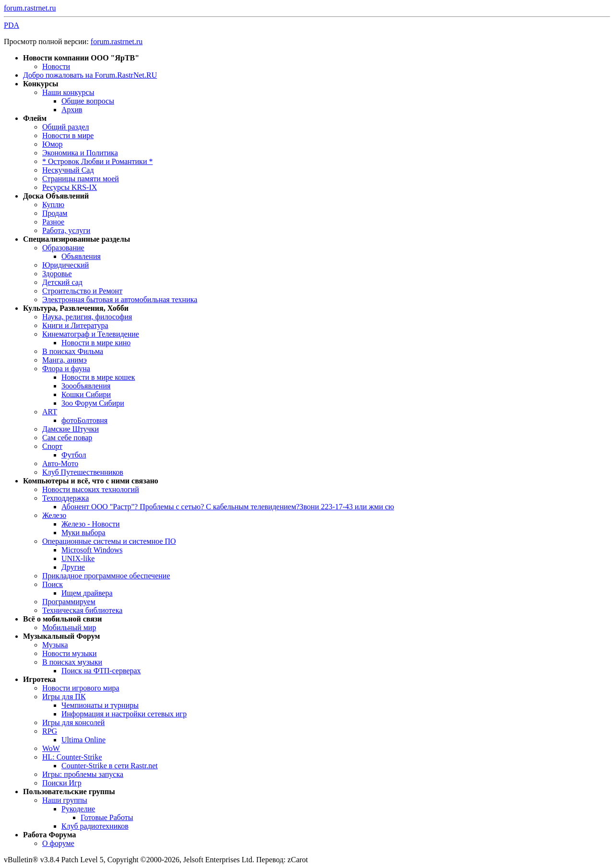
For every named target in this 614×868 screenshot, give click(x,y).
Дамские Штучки (71, 429)
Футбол (74, 455)
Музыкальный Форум (61, 636)
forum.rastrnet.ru (30, 8)
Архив (72, 110)
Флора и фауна (66, 369)
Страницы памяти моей (81, 179)
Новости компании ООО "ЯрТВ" (81, 58)
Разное (53, 222)
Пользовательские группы (69, 792)
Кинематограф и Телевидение (91, 334)
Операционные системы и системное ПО (109, 541)
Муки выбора (83, 533)
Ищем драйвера (87, 593)
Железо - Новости (91, 524)
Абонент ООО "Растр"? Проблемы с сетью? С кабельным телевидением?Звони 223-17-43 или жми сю (228, 507)
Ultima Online (83, 740)
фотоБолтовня (84, 420)
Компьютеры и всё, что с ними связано (91, 481)
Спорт (52, 446)
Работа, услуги (66, 230)
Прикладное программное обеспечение (106, 576)
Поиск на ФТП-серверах (101, 671)
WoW (51, 748)
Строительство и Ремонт (82, 291)
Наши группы (65, 800)
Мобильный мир (69, 628)
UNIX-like (78, 558)
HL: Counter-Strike (72, 757)
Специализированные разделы (77, 239)
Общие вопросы (88, 101)
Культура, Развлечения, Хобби (76, 308)
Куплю (53, 205)
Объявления (81, 256)
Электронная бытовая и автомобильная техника (120, 299)
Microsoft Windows (92, 550)
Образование (63, 248)
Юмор (53, 144)
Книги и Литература (75, 325)
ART (50, 412)
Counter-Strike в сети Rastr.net (110, 766)
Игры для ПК (64, 697)
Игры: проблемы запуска (83, 774)
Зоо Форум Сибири (93, 403)
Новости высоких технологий (91, 489)
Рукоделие (78, 809)
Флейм (35, 118)
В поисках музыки (72, 662)
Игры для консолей (73, 722)
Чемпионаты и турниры (100, 705)
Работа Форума (49, 835)
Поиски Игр (62, 783)
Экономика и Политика (80, 153)
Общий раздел (66, 127)
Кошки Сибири (86, 394)
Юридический (65, 265)
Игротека (39, 679)
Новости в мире (68, 135)
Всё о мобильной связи (63, 619)
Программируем (69, 602)
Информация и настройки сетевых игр (124, 714)
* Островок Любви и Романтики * (97, 161)
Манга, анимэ (65, 360)
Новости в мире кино (96, 343)
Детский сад (62, 282)
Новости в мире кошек (98, 377)
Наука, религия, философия (87, 317)
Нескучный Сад (68, 170)
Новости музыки (70, 653)
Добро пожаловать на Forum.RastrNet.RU (90, 75)
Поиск (53, 584)
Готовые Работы (107, 817)
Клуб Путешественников (83, 472)
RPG (50, 731)
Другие (73, 567)
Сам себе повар (67, 438)
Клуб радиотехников (95, 826)
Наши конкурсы (68, 92)
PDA (12, 25)
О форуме (58, 843)
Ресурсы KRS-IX (70, 187)
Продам (55, 213)
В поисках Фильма (73, 351)
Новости (56, 66)
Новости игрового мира (81, 688)
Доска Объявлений (56, 196)
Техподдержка (65, 498)
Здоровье (57, 274)
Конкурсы (41, 84)
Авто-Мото (60, 463)
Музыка (55, 645)
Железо (54, 515)
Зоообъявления (86, 386)
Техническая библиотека (82, 610)
